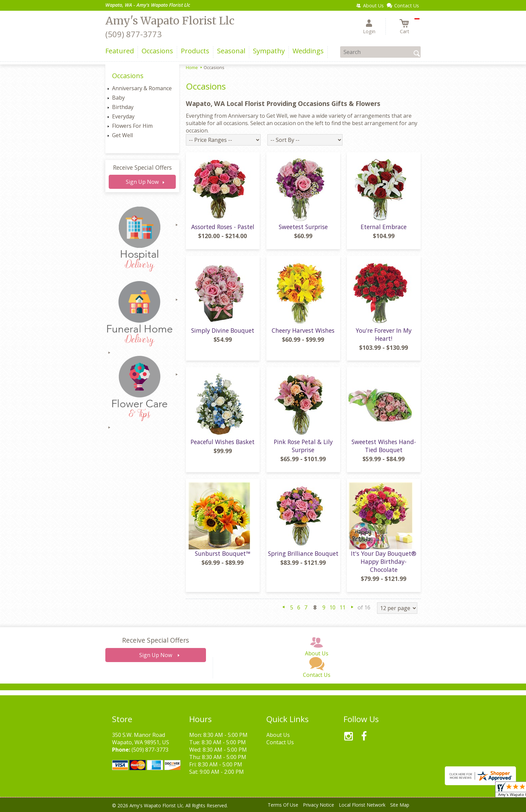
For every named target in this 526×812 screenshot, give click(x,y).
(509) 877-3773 (134, 34)
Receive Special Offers (142, 167)
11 (343, 607)
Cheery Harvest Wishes (303, 330)
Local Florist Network (362, 805)
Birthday (123, 107)
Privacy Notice (319, 805)
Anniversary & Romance (142, 88)
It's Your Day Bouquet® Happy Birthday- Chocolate (384, 561)
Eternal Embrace (384, 227)
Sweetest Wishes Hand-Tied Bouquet (384, 446)
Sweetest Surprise (303, 227)
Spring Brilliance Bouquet (303, 553)
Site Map (400, 805)
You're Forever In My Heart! (384, 334)
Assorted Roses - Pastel (223, 227)
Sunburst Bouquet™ (223, 553)
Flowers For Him (132, 126)
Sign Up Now (142, 182)
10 (332, 607)
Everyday (123, 116)
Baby (118, 98)
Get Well (122, 135)
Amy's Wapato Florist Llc (170, 21)
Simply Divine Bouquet (223, 330)
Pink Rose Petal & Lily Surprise (303, 446)
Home (192, 67)
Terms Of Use (283, 805)
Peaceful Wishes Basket (223, 442)
